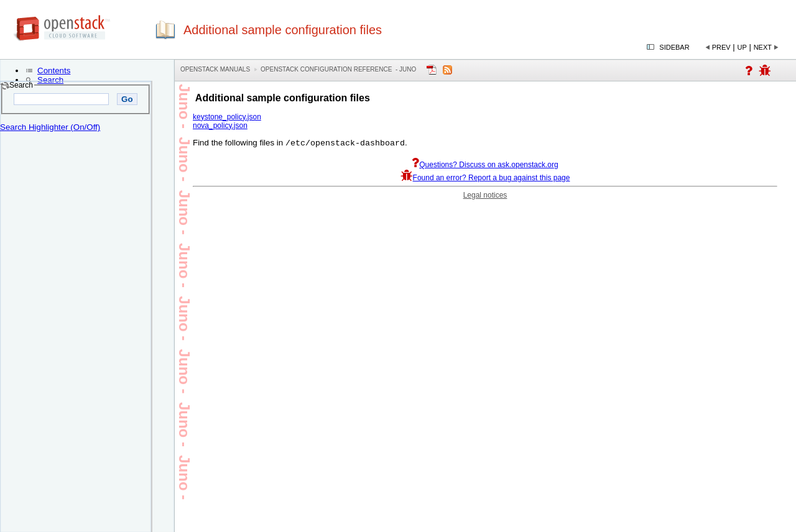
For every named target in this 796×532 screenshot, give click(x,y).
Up (742, 47)
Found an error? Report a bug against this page (485, 179)
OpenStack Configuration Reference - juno (338, 69)
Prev (721, 47)
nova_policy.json (220, 126)
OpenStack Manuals (215, 69)
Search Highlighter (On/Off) (50, 127)
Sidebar (674, 47)
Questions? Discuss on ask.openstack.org (485, 166)
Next (763, 47)
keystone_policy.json (227, 117)
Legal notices (485, 196)
